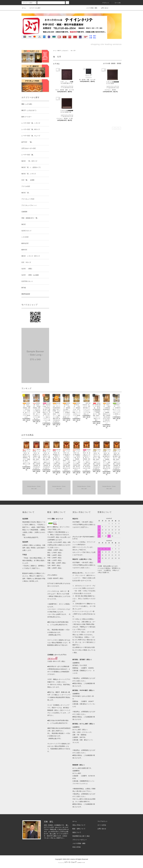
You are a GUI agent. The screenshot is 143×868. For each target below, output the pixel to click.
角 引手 (73, 51)
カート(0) (116, 3)
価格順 (113, 63)
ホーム (24, 8)
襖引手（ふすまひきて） (64, 51)
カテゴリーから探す (34, 8)
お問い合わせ (103, 8)
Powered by (71, 863)
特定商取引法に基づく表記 (81, 836)
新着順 (119, 63)
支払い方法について (79, 825)
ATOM (79, 847)
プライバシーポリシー (80, 840)
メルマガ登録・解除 (90, 8)
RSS (74, 847)
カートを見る (102, 825)
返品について (77, 832)
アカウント (104, 3)
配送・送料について (79, 829)
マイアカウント (103, 821)
